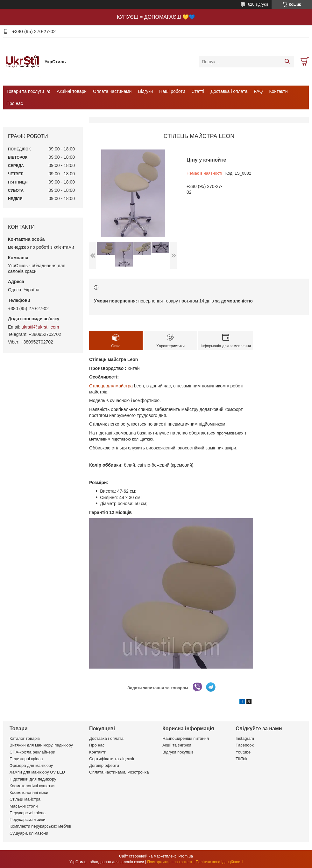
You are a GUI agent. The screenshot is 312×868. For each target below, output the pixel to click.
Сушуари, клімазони (29, 833)
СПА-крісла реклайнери (32, 752)
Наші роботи (172, 91)
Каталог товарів (25, 738)
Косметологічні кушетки (32, 786)
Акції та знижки (177, 745)
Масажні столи (24, 806)
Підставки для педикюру (33, 779)
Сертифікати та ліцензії (112, 759)
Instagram (245, 738)
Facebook (245, 745)
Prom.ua (186, 856)
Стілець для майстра (111, 386)
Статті (198, 91)
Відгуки (145, 91)
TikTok (241, 759)
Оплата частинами (112, 91)
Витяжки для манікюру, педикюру (41, 745)
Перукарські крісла (28, 813)
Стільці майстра (25, 799)
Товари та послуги (25, 91)
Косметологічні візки (29, 792)
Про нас (15, 103)
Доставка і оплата (229, 91)
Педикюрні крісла (26, 759)
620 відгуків (258, 4)
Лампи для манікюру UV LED (37, 772)
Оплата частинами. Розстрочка (119, 772)
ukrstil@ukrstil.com (40, 327)
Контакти (278, 91)
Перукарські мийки (27, 819)
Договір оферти (104, 765)
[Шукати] (287, 62)
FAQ (258, 91)
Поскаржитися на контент (170, 862)
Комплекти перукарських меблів (40, 826)
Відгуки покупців (178, 752)
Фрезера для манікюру (31, 765)
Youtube (243, 752)
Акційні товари (72, 91)
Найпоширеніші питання (186, 738)
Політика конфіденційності (219, 862)
